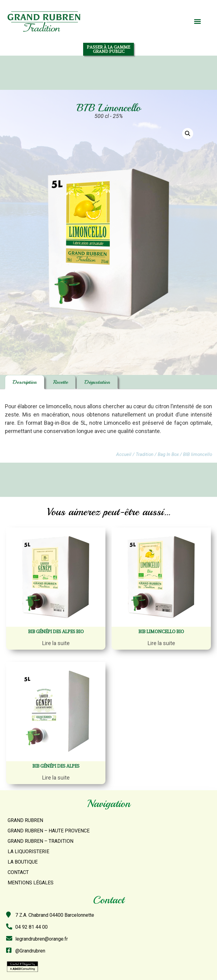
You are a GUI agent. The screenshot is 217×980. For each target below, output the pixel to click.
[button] (197, 21)
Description (25, 382)
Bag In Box (168, 454)
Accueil (124, 454)
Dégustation (97, 382)
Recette (61, 382)
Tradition (145, 454)
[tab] (25, 382)
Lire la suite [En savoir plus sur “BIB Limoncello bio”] (161, 643)
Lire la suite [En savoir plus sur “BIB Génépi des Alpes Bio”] (56, 643)
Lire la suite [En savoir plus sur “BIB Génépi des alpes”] (56, 778)
